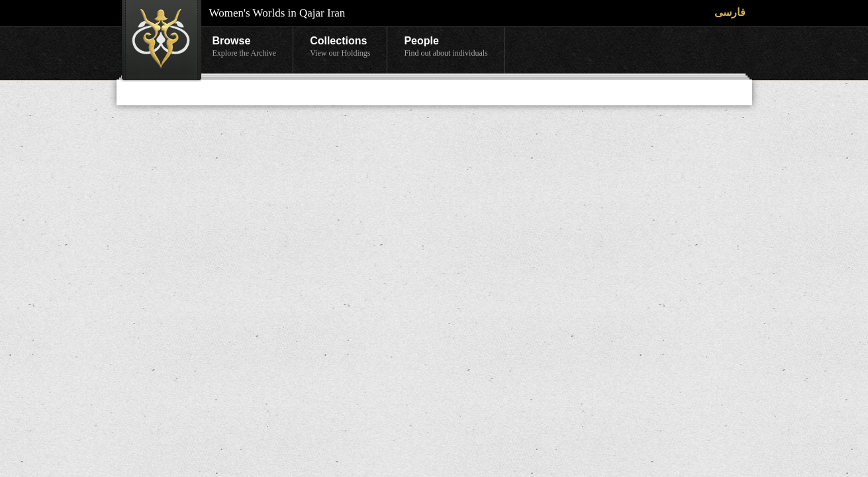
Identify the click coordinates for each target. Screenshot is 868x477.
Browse (245, 47)
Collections (340, 47)
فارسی (730, 12)
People (446, 47)
